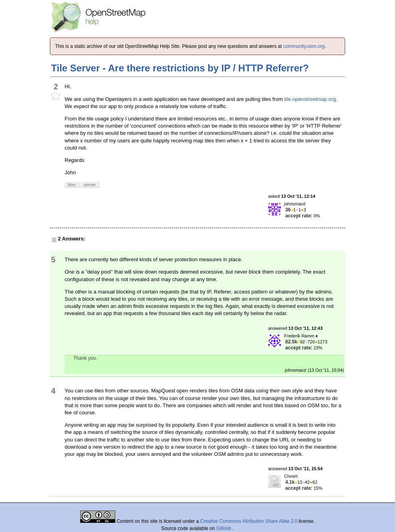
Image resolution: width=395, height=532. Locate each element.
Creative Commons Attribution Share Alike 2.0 (249, 521)
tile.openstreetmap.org (310, 99)
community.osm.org (304, 46)
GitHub (224, 528)
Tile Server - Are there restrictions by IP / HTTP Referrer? (180, 68)
